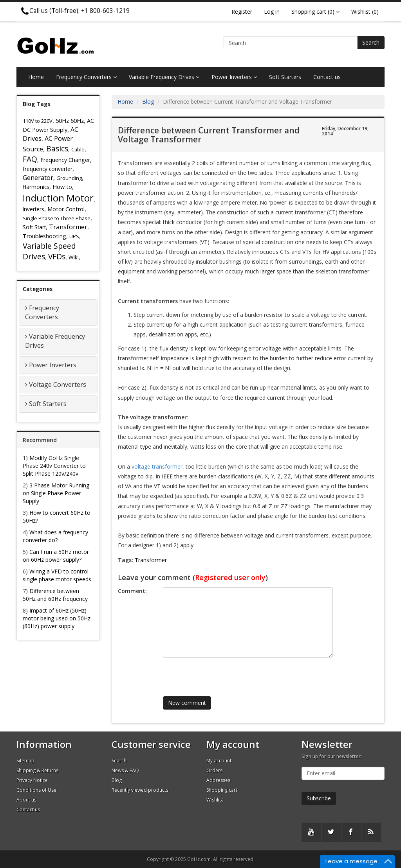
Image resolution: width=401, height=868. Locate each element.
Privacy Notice (32, 780)
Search (371, 42)
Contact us (327, 77)
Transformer (68, 227)
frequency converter (48, 169)
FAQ (30, 159)
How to (62, 187)
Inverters (33, 209)
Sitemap (25, 761)
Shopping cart (222, 790)
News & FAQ (125, 770)
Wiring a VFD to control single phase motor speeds (57, 575)
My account (219, 761)
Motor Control (66, 209)
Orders (214, 770)
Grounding (69, 178)
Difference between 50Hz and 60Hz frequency (55, 595)
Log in (272, 12)
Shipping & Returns (37, 770)
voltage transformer (157, 466)
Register (242, 12)
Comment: (132, 591)
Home (36, 77)
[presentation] (220, 673)
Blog (148, 102)
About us (26, 800)
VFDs (57, 256)
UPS (74, 236)
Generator (38, 178)
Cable (78, 149)
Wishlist (215, 800)
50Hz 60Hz (70, 121)
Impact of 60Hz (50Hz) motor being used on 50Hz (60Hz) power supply (57, 618)
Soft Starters (285, 77)
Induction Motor (58, 198)
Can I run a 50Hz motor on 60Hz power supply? (56, 556)
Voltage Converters (58, 385)
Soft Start (34, 227)
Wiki (74, 257)
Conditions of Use (36, 790)
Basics (57, 148)
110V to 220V (38, 121)
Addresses (218, 780)
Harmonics (36, 187)
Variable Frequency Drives (164, 77)
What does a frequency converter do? (55, 536)
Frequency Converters (86, 77)
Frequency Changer (65, 160)
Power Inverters (234, 77)
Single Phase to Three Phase (57, 218)
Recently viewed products (140, 790)
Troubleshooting (44, 236)
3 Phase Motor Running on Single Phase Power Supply (56, 493)
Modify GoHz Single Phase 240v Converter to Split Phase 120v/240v (54, 466)
